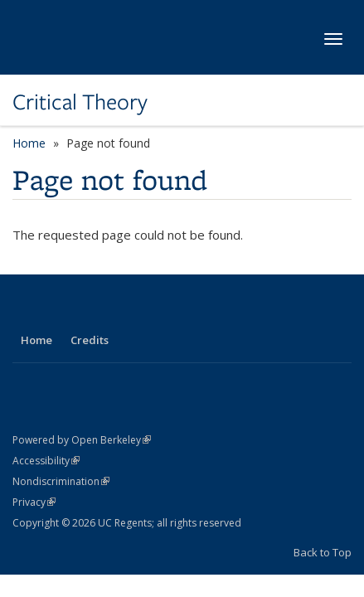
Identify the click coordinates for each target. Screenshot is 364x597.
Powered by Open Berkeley (82, 440)
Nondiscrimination (61, 481)
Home (29, 143)
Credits (90, 340)
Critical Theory (80, 102)
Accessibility (46, 461)
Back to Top (323, 552)
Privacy (34, 502)
